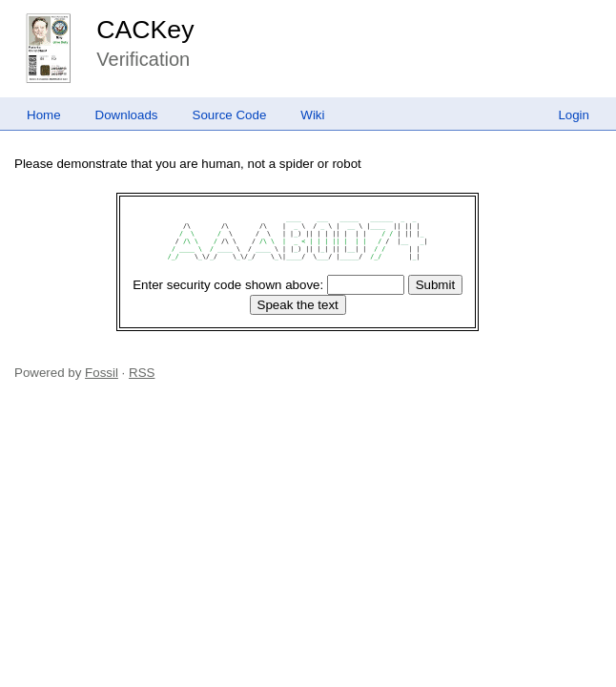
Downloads (127, 115)
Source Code (230, 115)
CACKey (145, 30)
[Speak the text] (298, 305)
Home (44, 115)
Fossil (102, 373)
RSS (142, 373)
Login (574, 115)
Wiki (312, 115)
